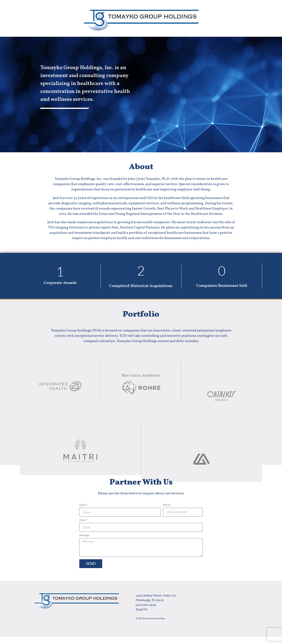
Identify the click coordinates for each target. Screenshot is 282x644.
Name (83, 505)
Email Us (142, 610)
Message (84, 535)
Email (83, 520)
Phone (167, 505)
